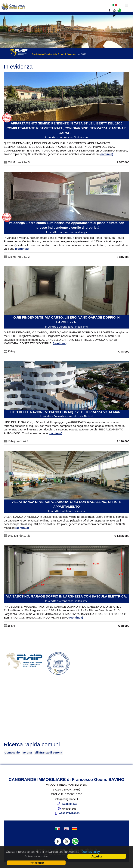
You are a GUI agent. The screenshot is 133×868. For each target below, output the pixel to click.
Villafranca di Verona (48, 752)
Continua (106, 154)
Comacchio (12, 752)
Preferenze (36, 863)
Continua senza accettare (36, 856)
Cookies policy (91, 852)
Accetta (97, 856)
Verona (27, 752)
